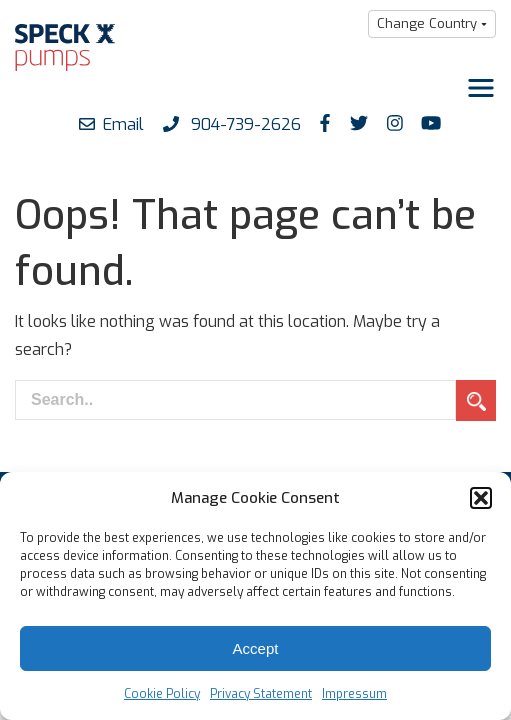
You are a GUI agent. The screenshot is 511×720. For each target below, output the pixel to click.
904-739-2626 (232, 124)
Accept (256, 648)
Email (111, 124)
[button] (481, 498)
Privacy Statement (261, 694)
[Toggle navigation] (481, 88)
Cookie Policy (162, 694)
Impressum (354, 694)
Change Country (427, 23)
